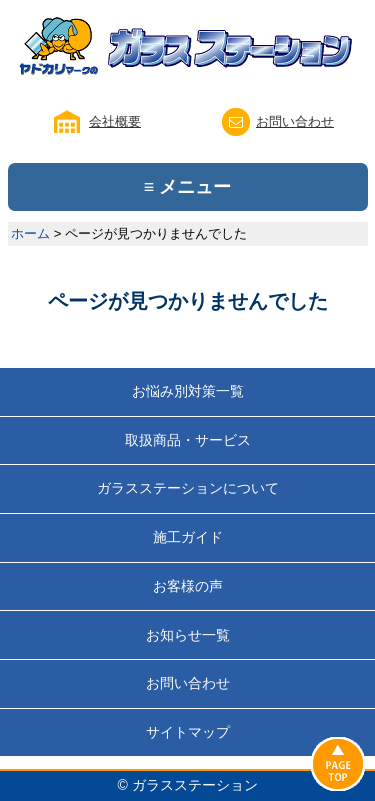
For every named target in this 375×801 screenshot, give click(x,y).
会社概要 (115, 121)
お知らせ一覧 (188, 635)
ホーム (30, 233)
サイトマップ (188, 732)
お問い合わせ (295, 121)
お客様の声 (188, 586)
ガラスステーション (195, 785)
